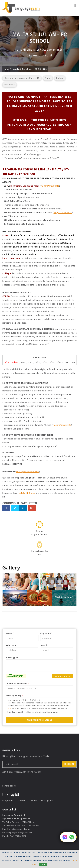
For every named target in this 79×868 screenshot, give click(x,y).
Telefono (12, 645)
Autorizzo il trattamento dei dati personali (34, 712)
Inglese (60, 78)
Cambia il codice (63, 676)
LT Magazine (47, 800)
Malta (48, 78)
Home (6, 69)
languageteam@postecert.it (22, 832)
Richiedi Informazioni (40, 720)
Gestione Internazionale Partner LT (22, 78)
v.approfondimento (50, 186)
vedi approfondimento (28, 471)
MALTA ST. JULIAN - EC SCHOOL (30, 69)
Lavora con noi (10, 786)
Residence (10, 85)
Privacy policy (14, 696)
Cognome (46, 633)
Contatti (22, 800)
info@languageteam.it (20, 829)
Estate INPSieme (27, 493)
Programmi (8, 800)
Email (45, 645)
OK (43, 864)
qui (9, 708)
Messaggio (13, 657)
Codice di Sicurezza (17, 683)
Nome (10, 633)
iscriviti (69, 764)
